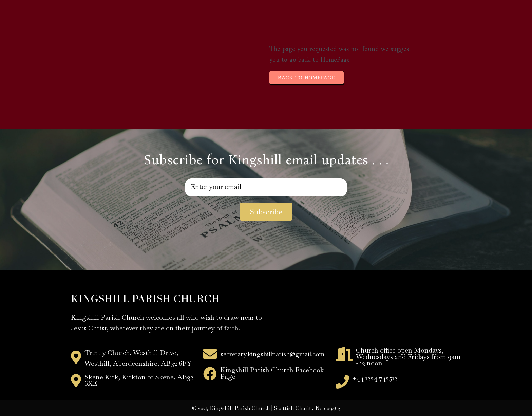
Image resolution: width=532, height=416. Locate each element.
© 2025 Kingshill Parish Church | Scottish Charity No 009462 (266, 408)
